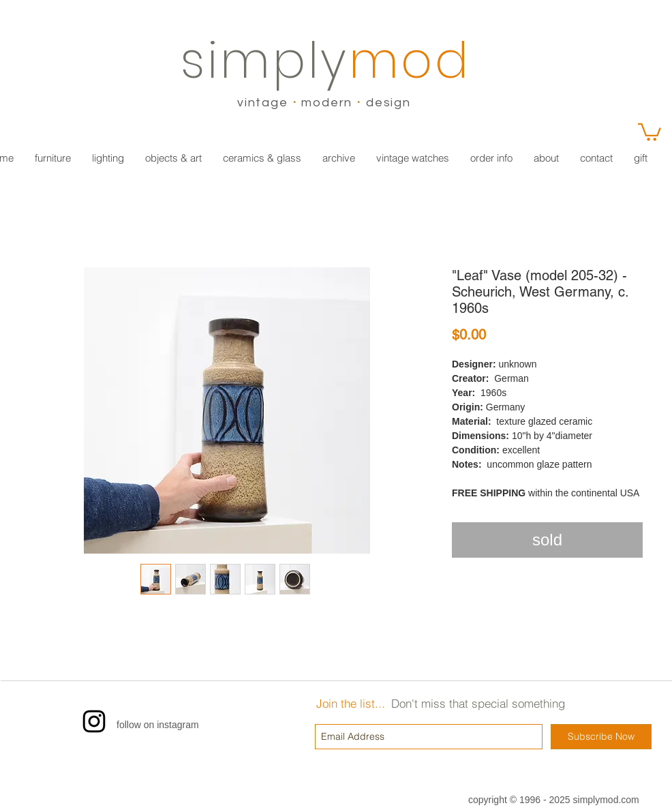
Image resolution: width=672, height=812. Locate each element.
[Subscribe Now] (601, 737)
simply (265, 60)
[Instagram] (94, 721)
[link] (650, 131)
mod (410, 60)
